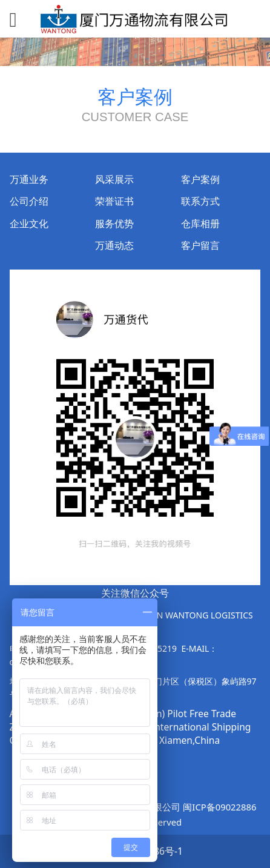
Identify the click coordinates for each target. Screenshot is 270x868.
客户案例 (200, 179)
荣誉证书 (114, 201)
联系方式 (200, 201)
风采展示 (114, 179)
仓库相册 (200, 224)
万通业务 (29, 179)
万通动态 (114, 245)
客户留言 (200, 245)
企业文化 (29, 224)
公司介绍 (29, 201)
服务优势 (114, 224)
